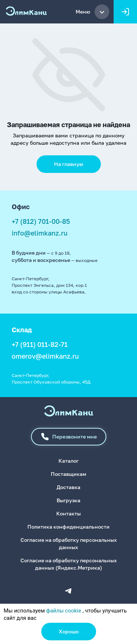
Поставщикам (68, 474)
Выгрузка (68, 500)
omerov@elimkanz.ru (45, 356)
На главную (69, 164)
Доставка (68, 487)
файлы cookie (64, 611)
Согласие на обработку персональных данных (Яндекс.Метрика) (69, 564)
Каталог (68, 461)
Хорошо (69, 631)
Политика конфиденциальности (68, 527)
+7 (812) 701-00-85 (41, 221)
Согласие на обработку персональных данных (69, 543)
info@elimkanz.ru (40, 233)
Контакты (68, 513)
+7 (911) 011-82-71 (40, 344)
